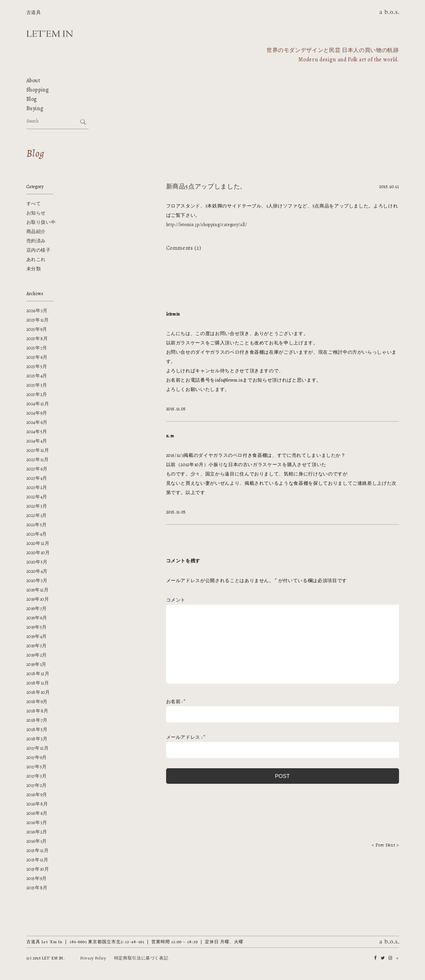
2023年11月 (38, 460)
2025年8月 (37, 339)
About (33, 80)
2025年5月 (37, 366)
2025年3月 (37, 385)
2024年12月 (38, 404)
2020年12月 (38, 543)
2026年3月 (37, 311)
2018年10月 (38, 692)
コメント (176, 600)
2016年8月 (37, 804)
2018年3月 (37, 739)
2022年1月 (37, 515)
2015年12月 (38, 850)
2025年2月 (37, 394)
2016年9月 (37, 795)
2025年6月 (37, 357)
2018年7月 (37, 720)
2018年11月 (38, 683)
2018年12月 (38, 674)
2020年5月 (37, 562)
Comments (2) (184, 248)
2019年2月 (37, 655)
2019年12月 (38, 590)
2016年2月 (37, 832)
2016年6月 (37, 813)
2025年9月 (37, 329)
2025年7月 (37, 348)
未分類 (34, 269)
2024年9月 (37, 413)
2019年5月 (37, 627)
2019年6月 (37, 618)
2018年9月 (37, 702)
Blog (32, 99)
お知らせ (36, 213)
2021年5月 (37, 525)
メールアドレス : (186, 737)
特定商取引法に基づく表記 (141, 958)
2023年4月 (37, 478)
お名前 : (176, 702)
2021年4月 (37, 534)
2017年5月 (37, 767)
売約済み (36, 241)
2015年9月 (37, 878)
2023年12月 (38, 450)
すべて (34, 204)
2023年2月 (37, 487)
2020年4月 (37, 571)
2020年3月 (37, 581)
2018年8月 (38, 711)
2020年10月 (38, 553)
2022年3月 (37, 506)
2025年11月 (38, 320)
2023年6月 (37, 469)
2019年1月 (37, 664)
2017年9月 (37, 757)
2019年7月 (37, 608)
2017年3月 (37, 776)
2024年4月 (37, 441)
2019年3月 (37, 646)
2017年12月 (38, 748)
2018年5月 (37, 729)
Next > (392, 845)
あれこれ (36, 259)
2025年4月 (37, 376)
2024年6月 (37, 422)
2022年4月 (37, 497)
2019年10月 (38, 599)
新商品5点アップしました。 (206, 187)
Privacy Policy (93, 958)
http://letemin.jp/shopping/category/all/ (207, 225)
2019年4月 (37, 636)
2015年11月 (37, 860)
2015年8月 (37, 888)
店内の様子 (39, 250)
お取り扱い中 (41, 222)
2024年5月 (37, 432)
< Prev (378, 845)
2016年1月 (37, 841)
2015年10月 (38, 869)
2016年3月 (37, 823)
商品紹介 (36, 232)
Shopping (38, 90)
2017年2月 (37, 785)
